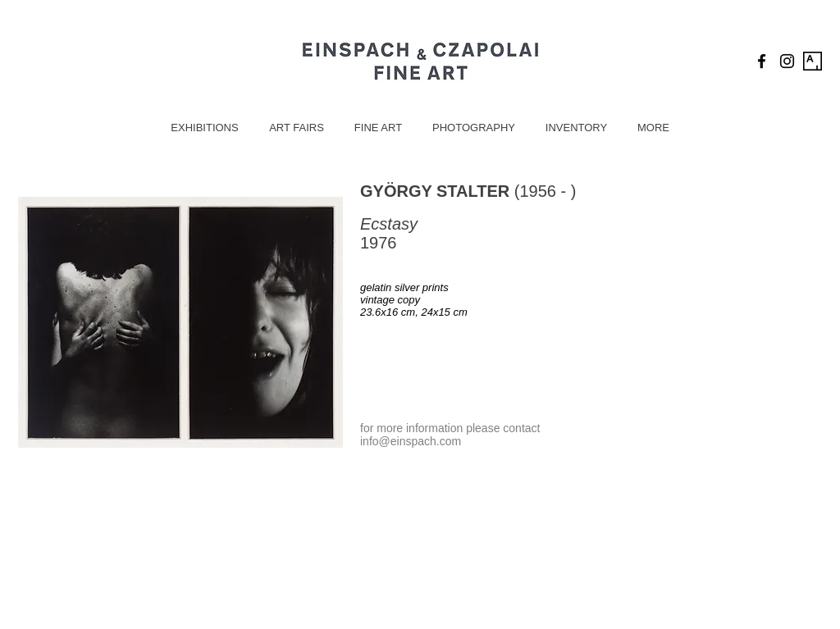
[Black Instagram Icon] (787, 61)
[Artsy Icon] (813, 61)
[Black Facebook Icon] (762, 61)
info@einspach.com (411, 441)
